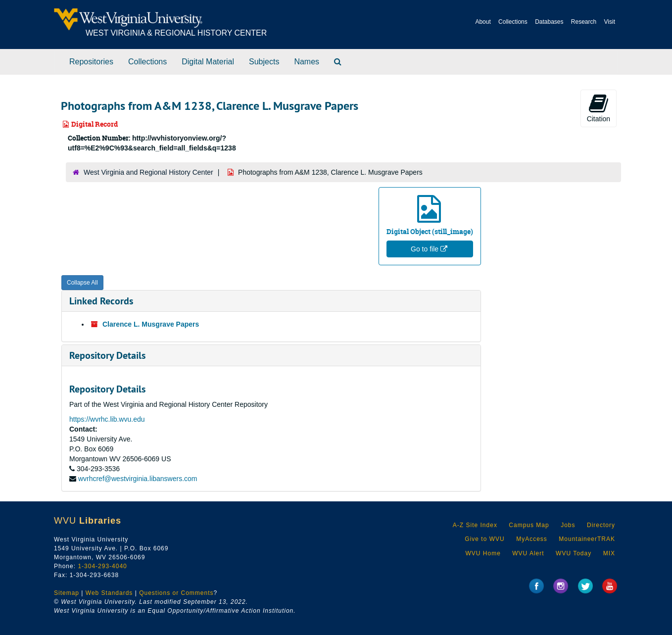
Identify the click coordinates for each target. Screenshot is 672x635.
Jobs (568, 525)
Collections (513, 22)
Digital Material (208, 62)
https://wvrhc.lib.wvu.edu (107, 419)
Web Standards (109, 593)
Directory (601, 525)
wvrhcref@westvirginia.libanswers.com (138, 479)
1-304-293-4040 (102, 566)
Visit (610, 22)
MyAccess (532, 539)
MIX (609, 553)
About (483, 22)
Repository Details (107, 355)
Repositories (91, 62)
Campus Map (529, 525)
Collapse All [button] (82, 283)
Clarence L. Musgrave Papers (151, 324)
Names (307, 62)
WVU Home (483, 553)
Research (584, 22)
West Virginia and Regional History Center (148, 172)
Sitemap (67, 593)
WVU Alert (528, 553)
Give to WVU (484, 539)
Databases (549, 22)
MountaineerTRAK (587, 539)
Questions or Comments (176, 593)
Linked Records (101, 301)
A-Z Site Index (475, 525)
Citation (599, 108)
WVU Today (574, 553)
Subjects (264, 62)
